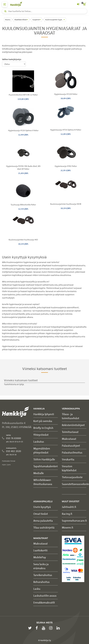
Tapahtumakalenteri (46, 466)
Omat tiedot (41, 514)
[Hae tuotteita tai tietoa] (44, 11)
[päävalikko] (5, 4)
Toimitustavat (70, 432)
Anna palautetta (43, 521)
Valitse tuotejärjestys (12, 59)
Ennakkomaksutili (44, 602)
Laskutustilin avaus (45, 596)
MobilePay (40, 557)
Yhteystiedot (41, 435)
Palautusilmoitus (72, 452)
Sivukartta (68, 459)
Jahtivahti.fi (69, 507)
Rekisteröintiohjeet (73, 425)
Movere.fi (68, 527)
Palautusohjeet (71, 446)
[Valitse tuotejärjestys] (14, 64)
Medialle (39, 473)
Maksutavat (69, 439)
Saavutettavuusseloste (75, 484)
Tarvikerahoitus (43, 575)
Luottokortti (40, 550)
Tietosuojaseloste (72, 477)
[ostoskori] (84, 4)
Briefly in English (43, 428)
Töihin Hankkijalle (44, 459)
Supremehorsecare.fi (74, 521)
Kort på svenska (43, 421)
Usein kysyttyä (42, 507)
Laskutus (39, 442)
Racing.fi (67, 514)
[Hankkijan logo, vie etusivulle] (18, 4)
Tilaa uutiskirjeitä (44, 527)
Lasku (37, 589)
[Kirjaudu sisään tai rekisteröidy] (78, 4)
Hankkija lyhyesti (44, 414)
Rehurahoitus (42, 582)
